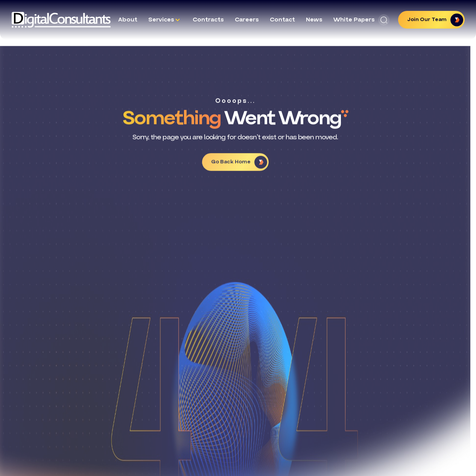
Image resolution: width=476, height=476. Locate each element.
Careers (247, 20)
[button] (384, 20)
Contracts (208, 20)
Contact (282, 20)
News (314, 20)
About (128, 20)
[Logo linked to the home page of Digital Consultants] (61, 20)
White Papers (354, 20)
